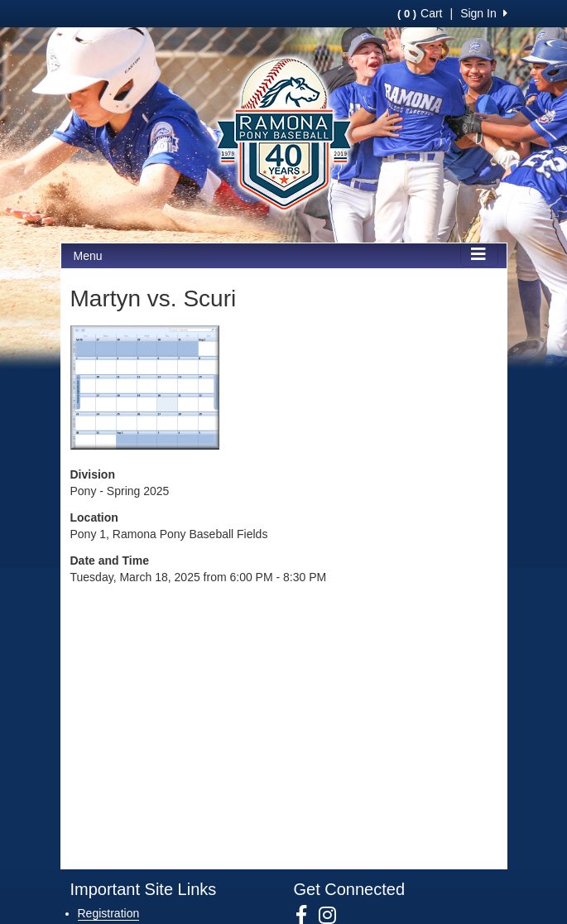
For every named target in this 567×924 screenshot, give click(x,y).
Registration (109, 913)
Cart (420, 13)
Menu (88, 256)
